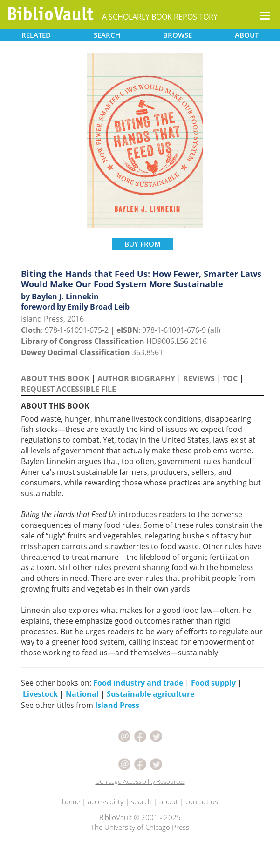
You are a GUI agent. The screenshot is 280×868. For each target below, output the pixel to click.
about (169, 801)
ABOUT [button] (247, 35)
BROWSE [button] (178, 35)
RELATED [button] (36, 35)
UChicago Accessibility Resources (140, 781)
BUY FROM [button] (143, 244)
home (71, 801)
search (141, 801)
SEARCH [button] (107, 35)
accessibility (106, 801)
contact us (202, 801)
